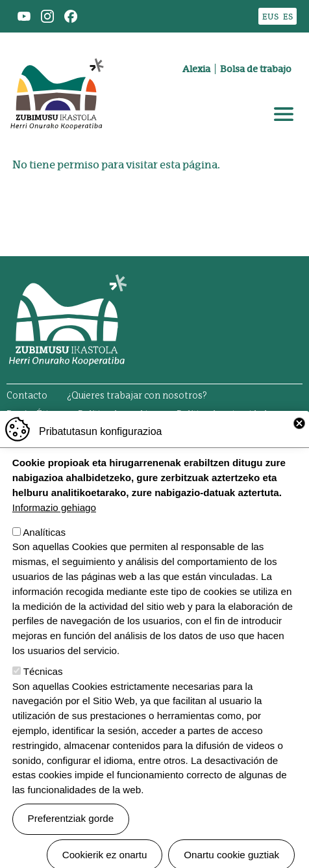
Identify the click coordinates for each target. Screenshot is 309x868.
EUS (270, 17)
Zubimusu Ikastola (56, 49)
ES (288, 17)
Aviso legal (30, 428)
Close (299, 451)
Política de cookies (117, 415)
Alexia (196, 69)
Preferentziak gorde (71, 846)
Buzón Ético (32, 415)
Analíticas (44, 559)
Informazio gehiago (54, 535)
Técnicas (43, 699)
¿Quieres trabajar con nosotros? (137, 396)
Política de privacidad (222, 415)
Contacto (27, 396)
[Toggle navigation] (284, 114)
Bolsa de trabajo (256, 69)
